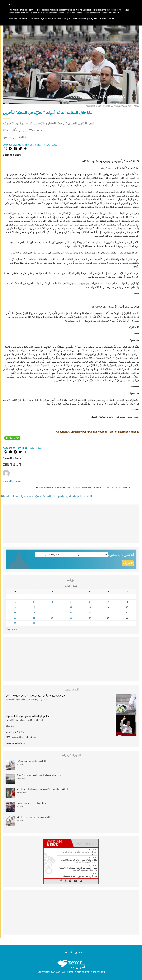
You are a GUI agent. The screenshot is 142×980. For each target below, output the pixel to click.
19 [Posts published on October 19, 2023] (71, 613)
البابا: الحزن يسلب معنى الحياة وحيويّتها (32, 761)
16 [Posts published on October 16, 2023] (15, 613)
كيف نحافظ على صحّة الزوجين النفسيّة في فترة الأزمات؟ (40, 775)
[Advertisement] (71, 524)
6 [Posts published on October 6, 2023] (90, 602)
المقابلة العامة (52, 145)
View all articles (12, 481)
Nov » (14, 630)
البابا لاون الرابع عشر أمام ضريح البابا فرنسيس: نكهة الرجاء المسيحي (35, 696)
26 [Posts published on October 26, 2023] (71, 618)
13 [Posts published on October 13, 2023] (90, 608)
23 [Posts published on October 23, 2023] (15, 618)
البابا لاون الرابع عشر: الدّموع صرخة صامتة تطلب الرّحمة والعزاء (42, 789)
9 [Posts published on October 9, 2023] (15, 608)
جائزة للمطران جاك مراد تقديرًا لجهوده (32, 803)
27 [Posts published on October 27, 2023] (90, 618)
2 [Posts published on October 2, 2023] (15, 602)
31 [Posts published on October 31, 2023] (34, 623)
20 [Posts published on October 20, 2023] (90, 613)
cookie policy (113, 13)
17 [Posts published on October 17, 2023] (34, 613)
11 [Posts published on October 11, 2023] (52, 608)
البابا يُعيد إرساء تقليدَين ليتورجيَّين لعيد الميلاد (34, 817)
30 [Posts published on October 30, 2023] (15, 623)
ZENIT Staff (36, 145)
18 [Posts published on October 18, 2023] (52, 613)
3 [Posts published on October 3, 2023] (34, 602)
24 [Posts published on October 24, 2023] (34, 618)
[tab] (57, 843)
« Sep (8, 630)
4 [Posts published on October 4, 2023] (52, 602)
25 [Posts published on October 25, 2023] (52, 618)
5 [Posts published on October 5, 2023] (71, 602)
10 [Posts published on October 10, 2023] (34, 608)
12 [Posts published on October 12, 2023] (71, 608)
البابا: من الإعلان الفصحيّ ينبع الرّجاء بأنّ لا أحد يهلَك (28, 717)
